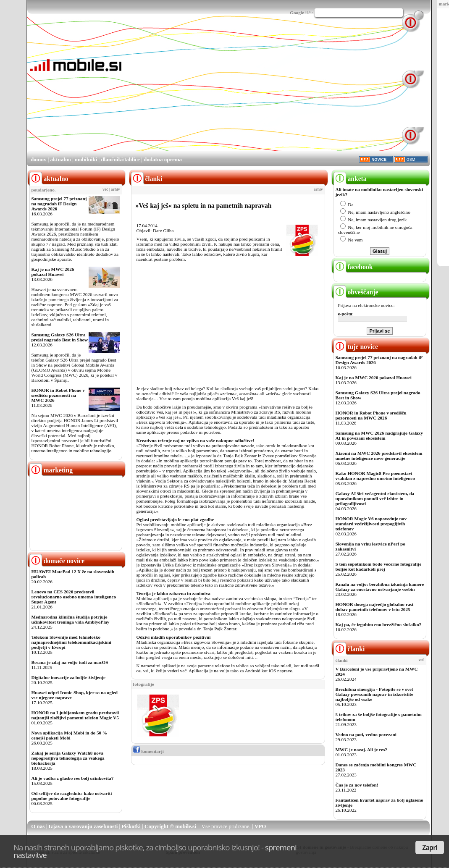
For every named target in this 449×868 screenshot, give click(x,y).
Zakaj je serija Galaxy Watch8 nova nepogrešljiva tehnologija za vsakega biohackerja (68, 758)
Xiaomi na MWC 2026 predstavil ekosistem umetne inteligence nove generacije (379, 456)
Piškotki (131, 826)
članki (349, 649)
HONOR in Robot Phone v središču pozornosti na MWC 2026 (58, 395)
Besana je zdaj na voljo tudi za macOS (70, 662)
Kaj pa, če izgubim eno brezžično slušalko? (379, 624)
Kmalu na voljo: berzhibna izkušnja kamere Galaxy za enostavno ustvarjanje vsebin (380, 587)
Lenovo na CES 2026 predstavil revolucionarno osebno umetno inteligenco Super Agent (74, 597)
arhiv (116, 189)
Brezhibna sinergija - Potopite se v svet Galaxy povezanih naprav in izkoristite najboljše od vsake (374, 694)
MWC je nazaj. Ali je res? (361, 750)
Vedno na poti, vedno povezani (366, 734)
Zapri (430, 847)
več (105, 189)
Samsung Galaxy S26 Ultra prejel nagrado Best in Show (60, 337)
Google (297, 13)
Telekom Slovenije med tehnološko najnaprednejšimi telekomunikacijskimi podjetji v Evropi (71, 642)
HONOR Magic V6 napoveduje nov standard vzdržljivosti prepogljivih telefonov (371, 524)
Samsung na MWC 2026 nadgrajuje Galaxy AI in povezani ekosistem (379, 435)
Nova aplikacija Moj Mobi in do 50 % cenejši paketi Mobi (70, 735)
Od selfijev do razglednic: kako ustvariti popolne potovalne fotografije (72, 796)
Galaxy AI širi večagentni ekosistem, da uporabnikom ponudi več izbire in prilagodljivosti (375, 498)
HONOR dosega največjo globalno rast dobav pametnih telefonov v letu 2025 (375, 607)
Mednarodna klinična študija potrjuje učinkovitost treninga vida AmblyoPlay (71, 619)
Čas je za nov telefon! (357, 785)
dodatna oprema (163, 159)
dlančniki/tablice (120, 159)
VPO (260, 826)
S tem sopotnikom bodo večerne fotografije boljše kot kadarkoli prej (379, 566)
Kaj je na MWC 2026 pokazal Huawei (53, 272)
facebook (353, 267)
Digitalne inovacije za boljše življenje (68, 677)
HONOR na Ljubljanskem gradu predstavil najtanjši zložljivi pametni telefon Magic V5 (75, 715)
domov (39, 159)
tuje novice (356, 347)
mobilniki (86, 159)
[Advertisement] (232, 92)
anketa (350, 179)
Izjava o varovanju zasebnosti (83, 826)
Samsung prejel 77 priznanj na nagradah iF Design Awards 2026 (59, 204)
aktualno (61, 159)
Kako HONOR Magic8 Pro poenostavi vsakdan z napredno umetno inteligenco (375, 476)
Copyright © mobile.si (170, 826)
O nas (38, 826)
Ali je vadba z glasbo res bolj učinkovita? (73, 778)
